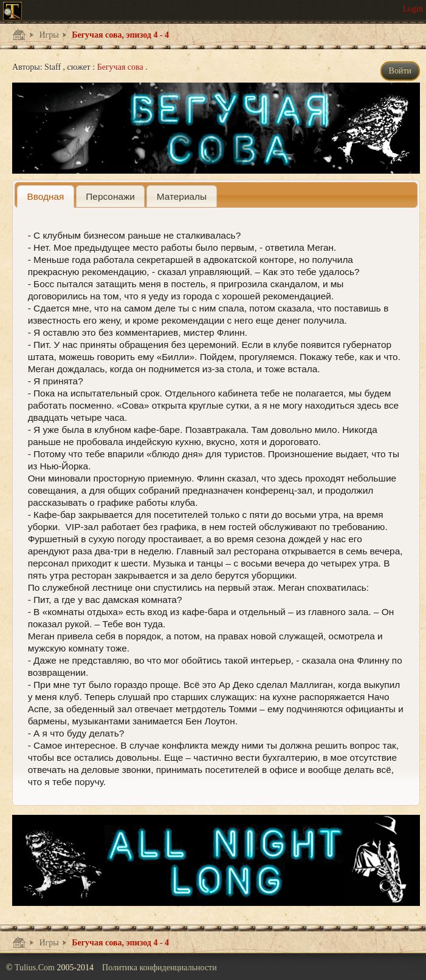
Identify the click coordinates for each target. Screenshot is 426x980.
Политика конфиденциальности (160, 968)
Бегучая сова (122, 67)
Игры (48, 35)
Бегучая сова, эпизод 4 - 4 (119, 35)
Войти (400, 71)
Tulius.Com (36, 968)
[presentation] (46, 196)
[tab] (46, 196)
